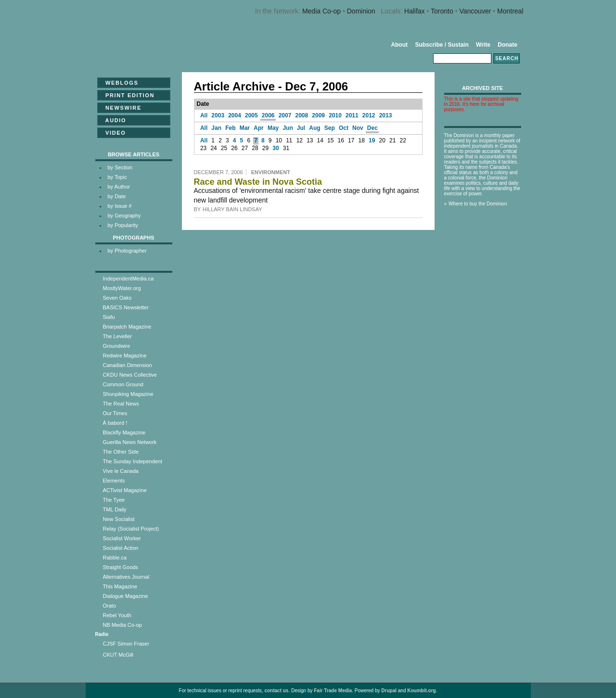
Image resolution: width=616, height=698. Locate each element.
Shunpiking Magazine (128, 394)
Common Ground (123, 384)
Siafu (109, 317)
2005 (251, 115)
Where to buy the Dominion (478, 204)
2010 (335, 115)
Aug (314, 128)
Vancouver (475, 11)
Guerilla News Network (130, 442)
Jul (301, 128)
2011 (352, 115)
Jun (288, 128)
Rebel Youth (117, 615)
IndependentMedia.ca (128, 279)
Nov (358, 128)
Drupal (389, 691)
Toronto (442, 11)
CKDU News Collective (130, 375)
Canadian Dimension (128, 365)
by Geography (124, 216)
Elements (114, 481)
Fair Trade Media (333, 691)
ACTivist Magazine (125, 490)
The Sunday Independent (133, 461)
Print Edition (127, 95)
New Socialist (119, 519)
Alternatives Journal (126, 577)
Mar (245, 128)
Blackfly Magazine (124, 432)
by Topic (117, 177)
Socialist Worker (122, 538)
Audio (113, 120)
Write (483, 45)
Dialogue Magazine (126, 596)
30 (276, 148)
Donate (507, 45)
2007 (285, 115)
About (399, 45)
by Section (120, 167)
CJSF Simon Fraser (126, 644)
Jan (216, 128)
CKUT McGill (118, 655)
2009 (318, 115)
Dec (372, 128)
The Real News (121, 404)
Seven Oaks (117, 298)
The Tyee (114, 500)
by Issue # (120, 206)
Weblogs (119, 83)
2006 (268, 115)
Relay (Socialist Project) (131, 529)
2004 (235, 115)
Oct (344, 128)
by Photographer (127, 251)
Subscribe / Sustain (442, 45)
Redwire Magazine (125, 355)
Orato (110, 606)
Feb (230, 128)
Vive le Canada (121, 471)
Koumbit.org (421, 691)
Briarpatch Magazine (127, 327)
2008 (302, 115)
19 (372, 140)
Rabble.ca (115, 558)
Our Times (115, 413)
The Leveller (118, 336)
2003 (218, 115)
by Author (119, 187)
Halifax (415, 11)
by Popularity (123, 225)
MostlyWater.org (122, 288)
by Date (117, 196)
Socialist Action (121, 548)
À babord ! (115, 423)
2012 (369, 115)
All (204, 115)
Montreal (510, 11)
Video (113, 133)
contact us (276, 691)
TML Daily (115, 509)
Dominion (361, 11)
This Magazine (120, 586)
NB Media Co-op (122, 625)
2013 (386, 115)
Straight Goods (121, 567)
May (273, 128)
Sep (330, 128)
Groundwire (117, 346)
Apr (259, 128)
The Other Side (121, 452)
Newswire (121, 108)
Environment (271, 172)
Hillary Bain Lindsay (232, 209)
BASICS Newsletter (126, 307)
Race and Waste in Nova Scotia (258, 182)
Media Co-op (321, 11)
